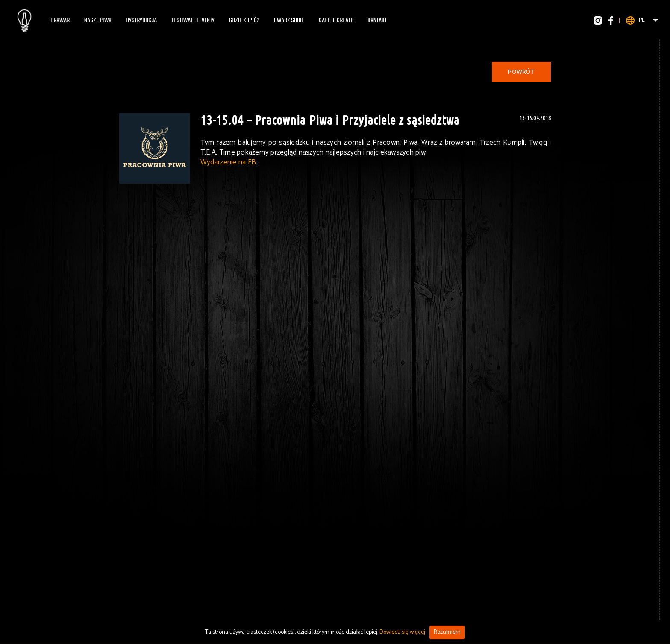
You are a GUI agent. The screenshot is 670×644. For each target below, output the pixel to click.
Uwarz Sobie (289, 20)
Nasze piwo (98, 20)
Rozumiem (447, 632)
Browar (60, 20)
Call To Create (336, 20)
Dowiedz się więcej (402, 632)
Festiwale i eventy (193, 20)
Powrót (521, 72)
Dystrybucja (141, 20)
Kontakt (377, 20)
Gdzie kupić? (244, 20)
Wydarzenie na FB (228, 162)
